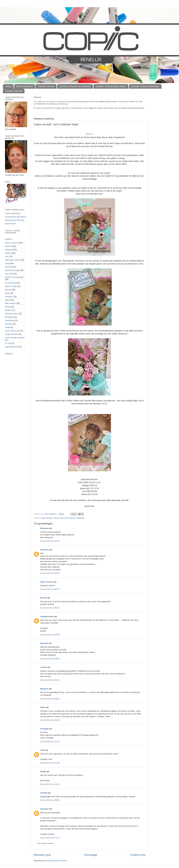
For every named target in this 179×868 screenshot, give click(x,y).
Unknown (45, 550)
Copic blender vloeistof (15, 338)
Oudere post (138, 855)
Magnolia (81, 518)
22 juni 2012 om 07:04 (50, 541)
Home (8, 86)
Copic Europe (46, 518)
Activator (9, 297)
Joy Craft (9, 274)
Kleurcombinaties (25, 86)
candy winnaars (12, 334)
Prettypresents (47, 616)
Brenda (44, 598)
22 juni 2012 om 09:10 (50, 680)
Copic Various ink (12, 331)
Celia (7, 293)
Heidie (43, 772)
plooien (8, 310)
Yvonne (44, 667)
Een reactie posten (45, 843)
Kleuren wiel (10, 224)
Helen (43, 707)
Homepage (91, 855)
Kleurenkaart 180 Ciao (15, 220)
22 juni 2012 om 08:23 (50, 589)
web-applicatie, (52, 101)
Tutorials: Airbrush (14, 91)
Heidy (8, 307)
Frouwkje (44, 729)
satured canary (11, 314)
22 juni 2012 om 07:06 (50, 573)
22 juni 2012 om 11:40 (50, 763)
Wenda (8, 246)
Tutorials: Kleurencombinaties (145, 86)
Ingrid (7, 300)
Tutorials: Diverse (46, 86)
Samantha (9, 320)
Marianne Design (12, 270)
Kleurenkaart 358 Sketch (16, 217)
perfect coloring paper (14, 277)
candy (8, 327)
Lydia (7, 263)
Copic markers (11, 243)
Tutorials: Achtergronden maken (111, 86)
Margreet (44, 643)
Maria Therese (47, 582)
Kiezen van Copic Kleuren (65, 518)
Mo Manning (10, 283)
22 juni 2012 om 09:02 (50, 659)
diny (7, 257)
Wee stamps (10, 303)
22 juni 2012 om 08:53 (50, 635)
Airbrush (9, 267)
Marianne (44, 528)
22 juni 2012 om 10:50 (50, 720)
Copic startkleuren (13, 213)
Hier (36, 101)
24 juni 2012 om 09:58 (50, 800)
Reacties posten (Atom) (57, 861)
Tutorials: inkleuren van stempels (75, 86)
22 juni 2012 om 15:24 (50, 784)
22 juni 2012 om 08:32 (50, 608)
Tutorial (8, 253)
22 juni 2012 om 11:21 (50, 741)
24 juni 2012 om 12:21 (50, 838)
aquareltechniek (12, 347)
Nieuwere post (42, 855)
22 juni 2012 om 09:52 (50, 699)
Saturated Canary (13, 260)
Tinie (42, 750)
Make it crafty (11, 286)
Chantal (44, 793)
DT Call (8, 343)
